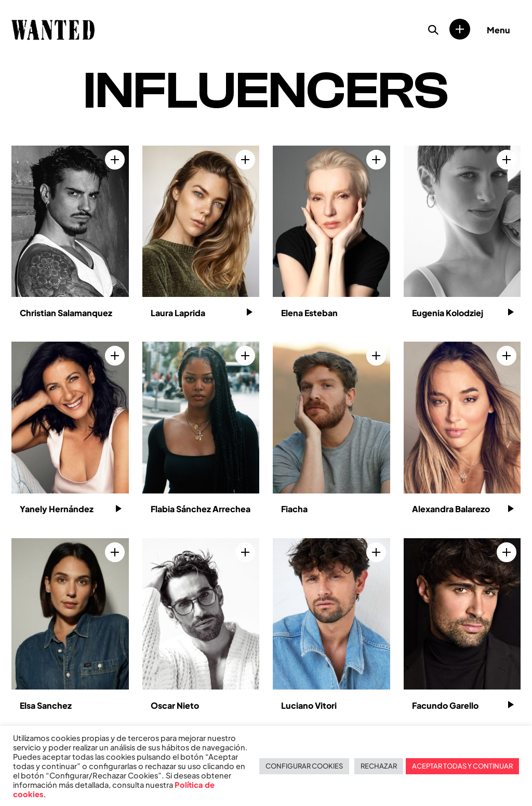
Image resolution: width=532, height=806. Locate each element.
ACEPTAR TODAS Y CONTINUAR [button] (462, 766)
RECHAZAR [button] (379, 766)
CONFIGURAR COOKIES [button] (304, 766)
